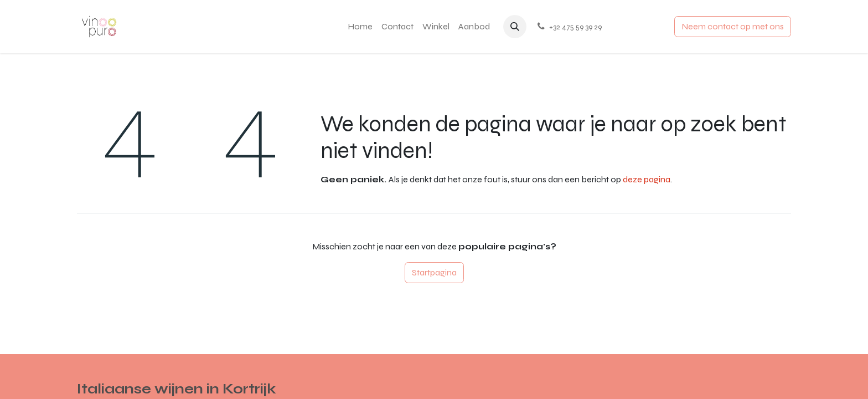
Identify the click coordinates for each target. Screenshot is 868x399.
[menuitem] (360, 27)
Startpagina (434, 272)
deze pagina (647, 179)
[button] (515, 27)
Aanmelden (640, 26)
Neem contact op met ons (733, 26)
